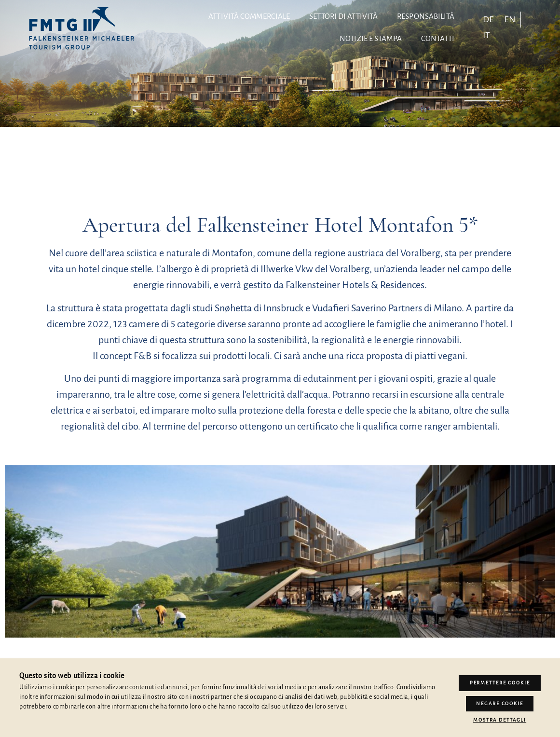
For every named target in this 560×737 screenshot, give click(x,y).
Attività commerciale (249, 16)
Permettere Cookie (500, 683)
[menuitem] (488, 19)
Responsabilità (426, 16)
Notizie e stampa (371, 38)
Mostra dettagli (500, 720)
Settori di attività (343, 16)
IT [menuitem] (486, 35)
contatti (438, 38)
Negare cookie (499, 703)
